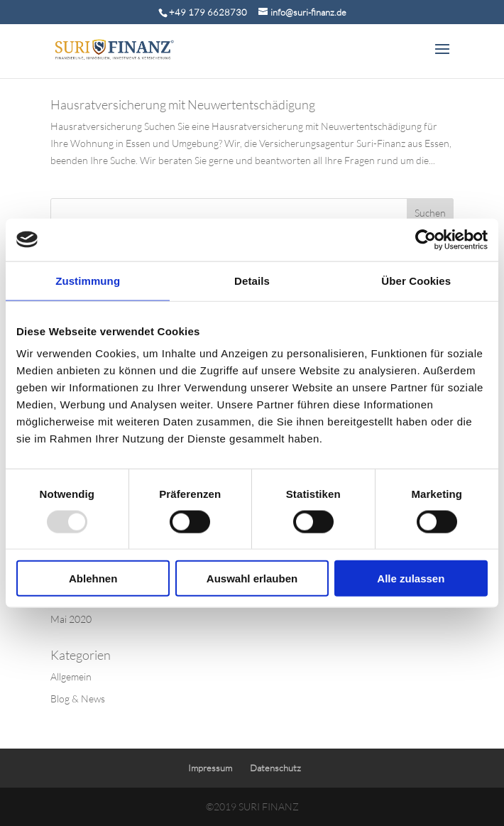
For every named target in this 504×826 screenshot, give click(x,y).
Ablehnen (93, 578)
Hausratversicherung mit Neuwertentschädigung (183, 104)
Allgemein (71, 676)
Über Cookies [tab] (416, 280)
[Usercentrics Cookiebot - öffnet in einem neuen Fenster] (426, 239)
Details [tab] (252, 280)
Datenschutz (275, 768)
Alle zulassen (411, 578)
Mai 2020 (71, 619)
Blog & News (78, 699)
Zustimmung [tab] (88, 280)
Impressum (210, 768)
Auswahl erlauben (252, 578)
